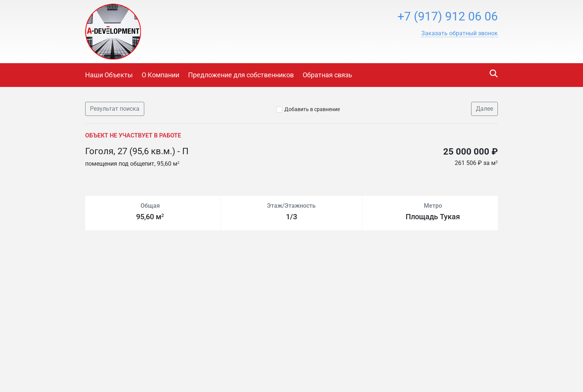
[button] (460, 33)
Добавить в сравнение (312, 109)
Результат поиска (115, 109)
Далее (484, 109)
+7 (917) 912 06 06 (448, 16)
